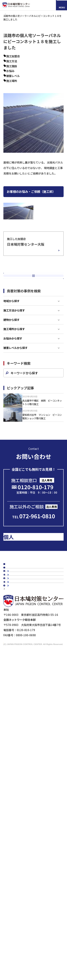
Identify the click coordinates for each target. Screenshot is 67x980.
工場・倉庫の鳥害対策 (24, 733)
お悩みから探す (13, 366)
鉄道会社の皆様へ (21, 859)
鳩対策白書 (13, 646)
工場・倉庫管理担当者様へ (27, 844)
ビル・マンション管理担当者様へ (31, 838)
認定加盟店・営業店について (24, 678)
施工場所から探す (14, 357)
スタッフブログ (16, 629)
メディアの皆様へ (15, 867)
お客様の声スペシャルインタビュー (28, 666)
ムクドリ (16, 768)
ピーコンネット (29, 65)
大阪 (25, 60)
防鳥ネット (17, 788)
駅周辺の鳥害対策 (21, 744)
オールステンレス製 (23, 793)
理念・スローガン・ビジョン (28, 703)
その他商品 (17, 824)
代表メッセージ (20, 698)
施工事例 (14, 16)
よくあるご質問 (16, 684)
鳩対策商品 (13, 782)
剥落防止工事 (19, 849)
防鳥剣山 (16, 798)
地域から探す (11, 329)
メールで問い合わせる (34, 542)
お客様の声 (13, 661)
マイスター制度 (14, 881)
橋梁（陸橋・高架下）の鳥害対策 (31, 749)
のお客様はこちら (35, 589)
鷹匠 (13, 819)
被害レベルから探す (15, 376)
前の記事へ (33, 284)
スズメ (15, 774)
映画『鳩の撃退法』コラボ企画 (23, 876)
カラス (15, 763)
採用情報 (22, 952)
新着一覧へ (35, 294)
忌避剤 (15, 814)
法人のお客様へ (16, 833)
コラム (11, 623)
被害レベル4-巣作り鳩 (36, 79)
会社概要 (12, 693)
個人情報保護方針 (16, 886)
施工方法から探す (14, 338)
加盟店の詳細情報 (44, 255)
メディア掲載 (15, 640)
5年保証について (21, 714)
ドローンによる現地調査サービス (24, 872)
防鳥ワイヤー (19, 808)
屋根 (23, 84)
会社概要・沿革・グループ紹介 (29, 709)
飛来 (20, 74)
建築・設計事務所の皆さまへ (28, 854)
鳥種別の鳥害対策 (18, 672)
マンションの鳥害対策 (24, 738)
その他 (24, 70)
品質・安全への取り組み (25, 719)
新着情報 (12, 634)
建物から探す (11, 347)
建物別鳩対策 (15, 728)
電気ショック (19, 803)
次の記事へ (33, 303)
